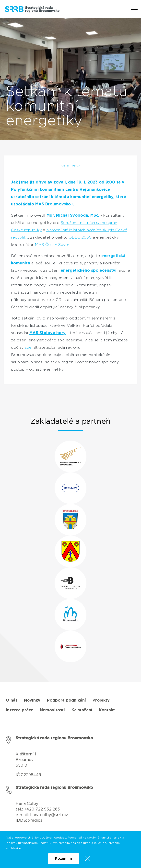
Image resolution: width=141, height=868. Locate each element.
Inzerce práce (20, 710)
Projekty (101, 700)
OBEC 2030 (80, 237)
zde (28, 347)
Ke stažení (82, 710)
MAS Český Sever (52, 245)
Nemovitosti (52, 710)
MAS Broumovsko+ (54, 204)
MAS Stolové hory (47, 333)
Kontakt (107, 710)
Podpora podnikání (66, 700)
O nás (12, 700)
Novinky (32, 700)
